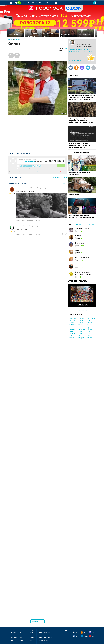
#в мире (80, 320)
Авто (47, 3)
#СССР (80, 331)
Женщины (32, 632)
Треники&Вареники (82, 228)
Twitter (77, 633)
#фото (80, 325)
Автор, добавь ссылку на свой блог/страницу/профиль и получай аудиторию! (81, 51)
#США (89, 325)
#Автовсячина (73, 325)
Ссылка (23, 220)
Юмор (77, 250)
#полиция (72, 338)
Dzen (93, 636)
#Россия (71, 327)
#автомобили (91, 318)
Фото (21, 632)
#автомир (72, 320)
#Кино (89, 331)
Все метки (13, 643)
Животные (79, 236)
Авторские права (43, 638)
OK (84, 633)
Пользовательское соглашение (46, 630)
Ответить (18, 220)
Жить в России (80, 243)
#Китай (80, 333)
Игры (31, 640)
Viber (93, 633)
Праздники (13, 632)
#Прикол (81, 323)
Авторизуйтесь (30, 161)
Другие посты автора (75, 60)
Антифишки (33, 630)
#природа (90, 327)
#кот (88, 335)
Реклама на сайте (43, 635)
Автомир (78, 265)
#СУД (70, 335)
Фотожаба (32, 635)
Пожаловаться (30, 220)
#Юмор (71, 323)
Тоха (77, 42)
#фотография (82, 335)
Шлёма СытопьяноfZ (22, 188)
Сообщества (33, 3)
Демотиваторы (24, 630)
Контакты (41, 640)
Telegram (86, 636)
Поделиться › (38, 220)
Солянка (17, 40)
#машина (81, 318)
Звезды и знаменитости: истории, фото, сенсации (84, 273)
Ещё (51, 3)
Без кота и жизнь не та (83, 257)
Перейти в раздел (82, 310)
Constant (18, 226)
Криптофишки (14, 638)
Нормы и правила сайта (45, 632)
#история (90, 323)
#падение (72, 333)
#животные (72, 318)
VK (76, 636)
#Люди (89, 320)
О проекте (47, 640)
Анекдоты (22, 635)
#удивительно (82, 329)
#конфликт (81, 338)
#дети (71, 331)
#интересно (82, 327)
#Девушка (72, 329)
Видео (41, 3)
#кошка (89, 338)
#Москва (90, 329)
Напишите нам (62, 630)
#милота (90, 333)
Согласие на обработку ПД (45, 643)
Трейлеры (13, 635)
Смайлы (50, 638)
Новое (24, 3)
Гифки (22, 640)
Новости (32, 638)
